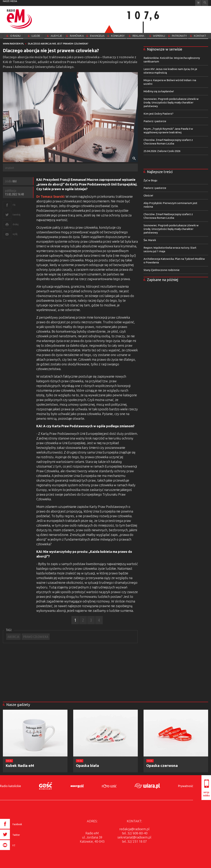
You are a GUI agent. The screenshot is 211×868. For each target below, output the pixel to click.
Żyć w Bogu (150, 180)
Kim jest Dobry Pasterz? (158, 114)
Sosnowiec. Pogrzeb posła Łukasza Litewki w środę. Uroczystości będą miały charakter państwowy (171, 102)
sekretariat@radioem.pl (134, 837)
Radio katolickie (10, 786)
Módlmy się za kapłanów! (159, 91)
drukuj (15, 224)
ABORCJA (13, 637)
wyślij (15, 234)
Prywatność (186, 786)
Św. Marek (150, 240)
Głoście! (148, 195)
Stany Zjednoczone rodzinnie (162, 270)
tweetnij (16, 215)
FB (14, 205)
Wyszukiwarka (205, 3)
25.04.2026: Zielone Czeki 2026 (162, 151)
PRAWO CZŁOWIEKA (36, 637)
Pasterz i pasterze (155, 121)
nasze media (10, 1)
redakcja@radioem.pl (134, 829)
